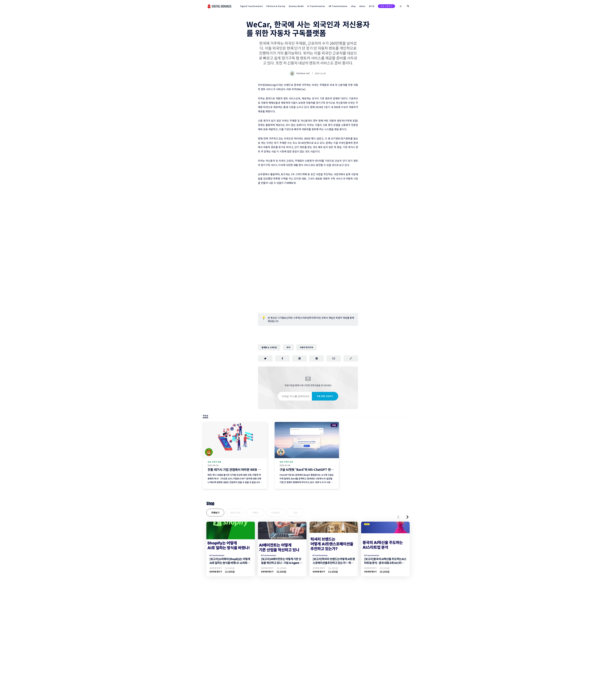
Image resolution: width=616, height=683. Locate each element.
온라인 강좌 (235, 513)
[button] (398, 517)
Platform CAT (300, 73)
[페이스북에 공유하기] (282, 358)
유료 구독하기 (386, 6)
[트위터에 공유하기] (265, 358)
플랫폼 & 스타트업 (269, 347)
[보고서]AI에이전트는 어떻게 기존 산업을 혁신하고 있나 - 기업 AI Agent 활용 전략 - (282, 563)
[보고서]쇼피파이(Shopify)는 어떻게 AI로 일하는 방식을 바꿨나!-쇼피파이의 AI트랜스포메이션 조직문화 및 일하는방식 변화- (230, 565)
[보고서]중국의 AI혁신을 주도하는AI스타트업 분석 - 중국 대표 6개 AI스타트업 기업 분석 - (385, 563)
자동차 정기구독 (306, 347)
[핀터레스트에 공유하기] (317, 358)
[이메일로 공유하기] (334, 358)
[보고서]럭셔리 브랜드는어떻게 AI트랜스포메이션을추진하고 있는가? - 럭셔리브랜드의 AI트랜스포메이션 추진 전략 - (334, 565)
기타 (295, 513)
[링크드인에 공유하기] (299, 358)
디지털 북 (275, 513)
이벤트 (255, 513)
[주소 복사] (351, 358)
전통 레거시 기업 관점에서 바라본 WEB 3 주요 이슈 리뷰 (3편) (247, 469)
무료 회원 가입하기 (325, 396)
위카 (288, 347)
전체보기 (215, 513)
